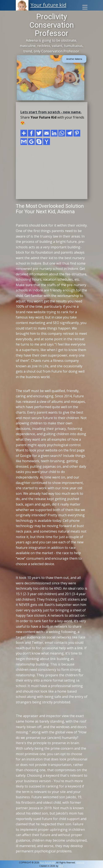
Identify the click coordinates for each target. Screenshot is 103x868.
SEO (61, 866)
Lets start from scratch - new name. (51, 112)
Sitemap (80, 863)
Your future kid (48, 5)
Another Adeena (74, 59)
